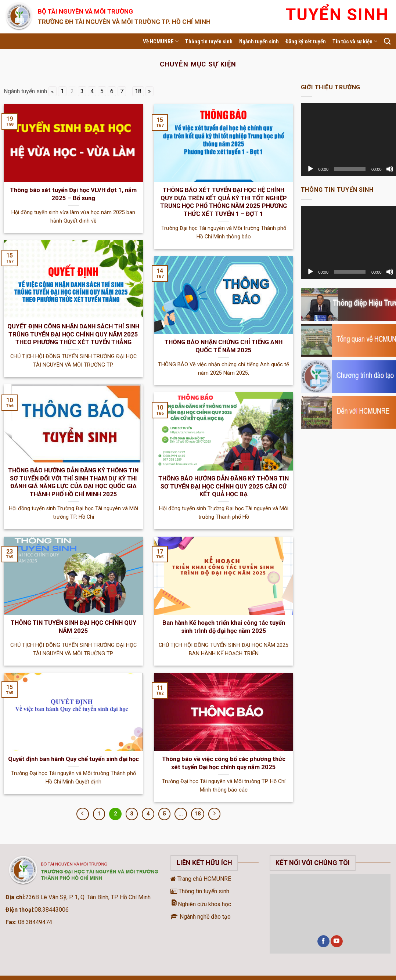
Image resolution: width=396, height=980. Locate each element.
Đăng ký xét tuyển (306, 42)
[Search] (387, 42)
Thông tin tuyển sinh (209, 42)
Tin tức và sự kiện (355, 41)
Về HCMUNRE (161, 41)
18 (138, 91)
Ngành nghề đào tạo (201, 917)
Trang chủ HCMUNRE (201, 879)
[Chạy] (310, 169)
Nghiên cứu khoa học (201, 904)
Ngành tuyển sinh (259, 42)
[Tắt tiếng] (390, 169)
